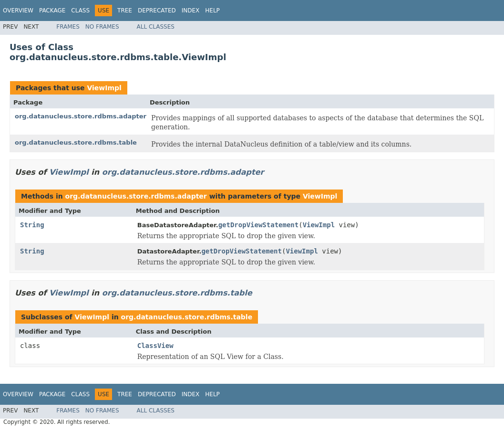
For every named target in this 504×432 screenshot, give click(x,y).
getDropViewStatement (259, 225)
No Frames (102, 27)
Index (191, 11)
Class (80, 11)
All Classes (156, 27)
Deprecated (157, 11)
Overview (18, 11)
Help (212, 11)
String (32, 225)
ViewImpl (104, 88)
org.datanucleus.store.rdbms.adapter (81, 116)
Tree (125, 11)
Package (52, 11)
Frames (68, 27)
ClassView (155, 346)
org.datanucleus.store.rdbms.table (76, 142)
